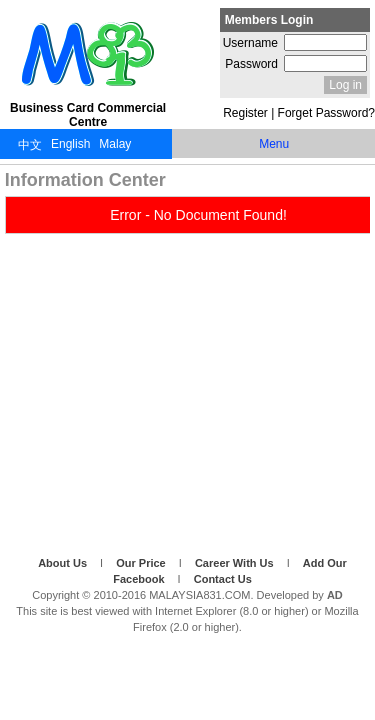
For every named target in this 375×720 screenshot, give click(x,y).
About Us (64, 563)
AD (335, 595)
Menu (274, 144)
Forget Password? (326, 113)
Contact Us (223, 579)
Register (245, 113)
